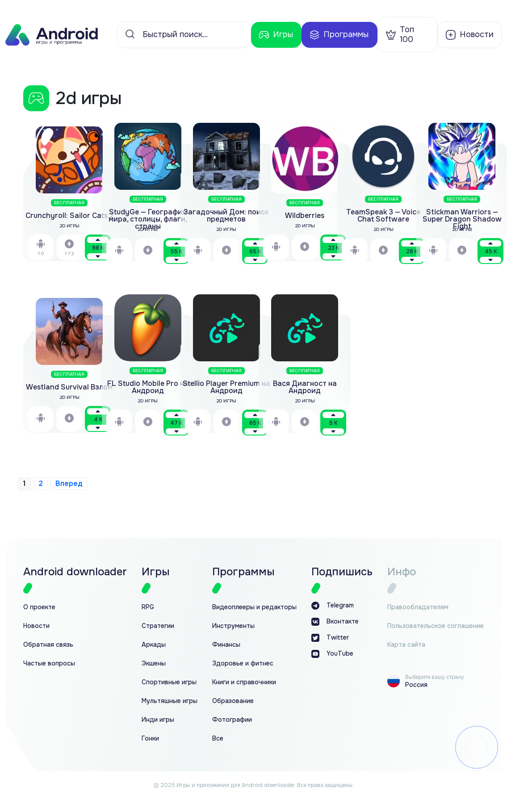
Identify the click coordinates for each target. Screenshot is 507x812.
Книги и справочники (244, 682)
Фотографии (232, 720)
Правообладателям (418, 607)
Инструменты (233, 626)
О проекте (39, 607)
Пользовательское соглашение (436, 626)
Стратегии (158, 626)
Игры (276, 35)
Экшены (154, 663)
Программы (339, 35)
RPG (148, 607)
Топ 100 (400, 34)
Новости (36, 626)
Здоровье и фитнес (243, 663)
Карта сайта (406, 645)
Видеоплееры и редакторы (254, 607)
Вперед (69, 483)
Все (218, 739)
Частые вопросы (49, 663)
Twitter (330, 638)
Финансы (226, 645)
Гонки (150, 739)
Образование (233, 701)
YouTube (332, 654)
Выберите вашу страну (435, 677)
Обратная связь (48, 645)
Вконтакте (335, 622)
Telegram (333, 606)
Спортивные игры (169, 682)
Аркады (154, 645)
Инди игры (158, 720)
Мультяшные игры (170, 701)
